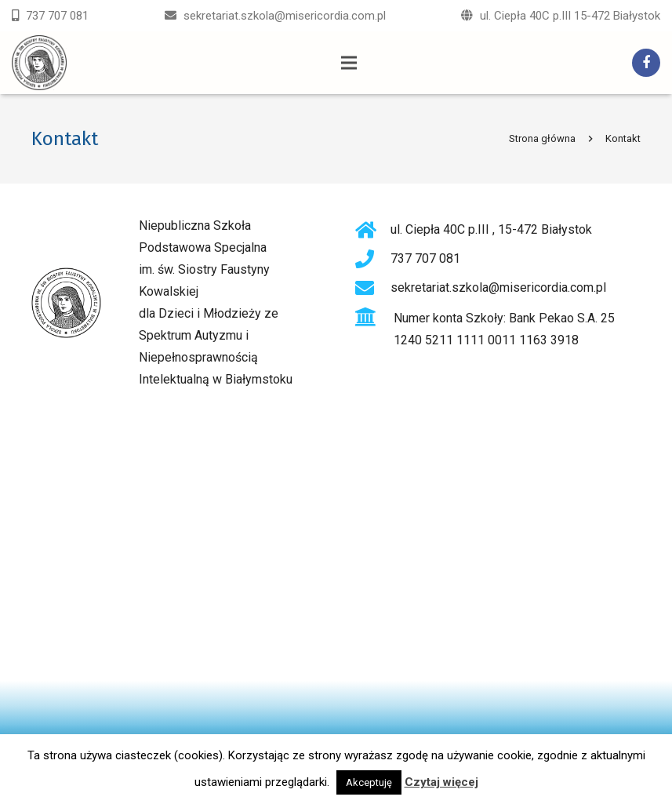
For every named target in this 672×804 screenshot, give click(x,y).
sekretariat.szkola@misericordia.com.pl (285, 16)
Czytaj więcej (441, 782)
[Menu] (350, 63)
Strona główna (542, 138)
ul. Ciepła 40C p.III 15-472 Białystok (570, 16)
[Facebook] (646, 63)
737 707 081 (57, 16)
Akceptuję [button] (369, 782)
